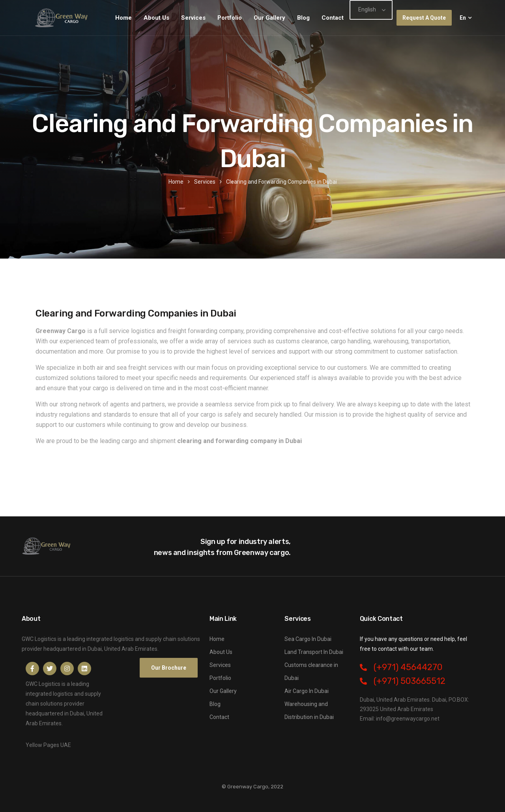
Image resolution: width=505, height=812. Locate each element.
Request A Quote (424, 18)
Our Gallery (269, 18)
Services (193, 18)
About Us (156, 18)
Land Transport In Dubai (314, 652)
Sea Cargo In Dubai (308, 639)
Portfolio (230, 18)
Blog (303, 18)
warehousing (391, 341)
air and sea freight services (134, 368)
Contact (333, 18)
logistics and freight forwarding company (187, 331)
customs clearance (302, 341)
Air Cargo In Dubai (307, 691)
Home (123, 18)
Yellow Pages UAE (48, 745)
